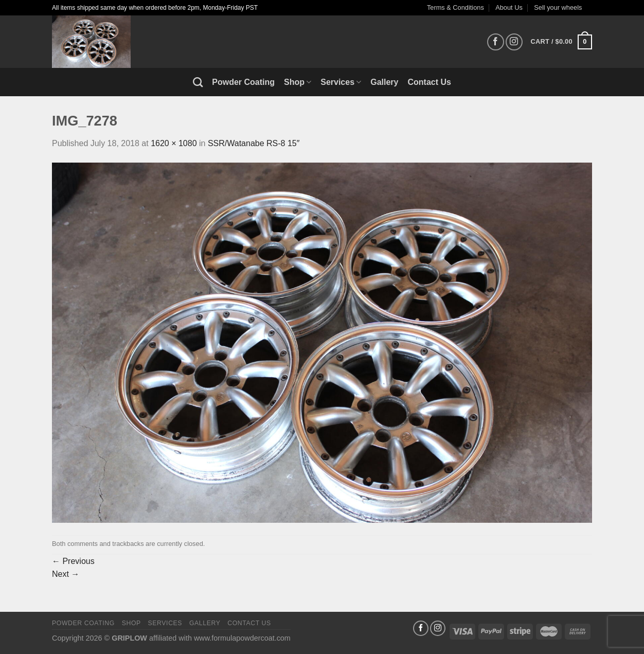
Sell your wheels (558, 7)
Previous (73, 561)
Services (341, 82)
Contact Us (430, 82)
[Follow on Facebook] (496, 42)
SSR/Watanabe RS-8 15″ (254, 143)
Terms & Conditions (455, 7)
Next (66, 574)
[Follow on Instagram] (514, 42)
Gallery (384, 82)
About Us (509, 7)
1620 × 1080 (174, 143)
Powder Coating (243, 82)
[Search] (198, 82)
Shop (298, 82)
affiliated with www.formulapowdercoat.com (220, 638)
